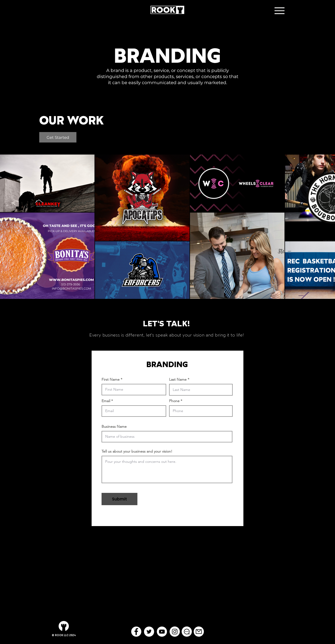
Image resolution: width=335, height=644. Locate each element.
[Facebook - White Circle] (136, 632)
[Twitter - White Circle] (149, 632)
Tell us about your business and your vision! (137, 451)
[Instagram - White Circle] (175, 632)
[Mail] (199, 632)
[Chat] (187, 632)
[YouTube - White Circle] (162, 632)
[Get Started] (58, 137)
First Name (111, 379)
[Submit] (119, 499)
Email (106, 401)
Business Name (114, 426)
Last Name (178, 379)
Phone (174, 401)
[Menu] (280, 11)
